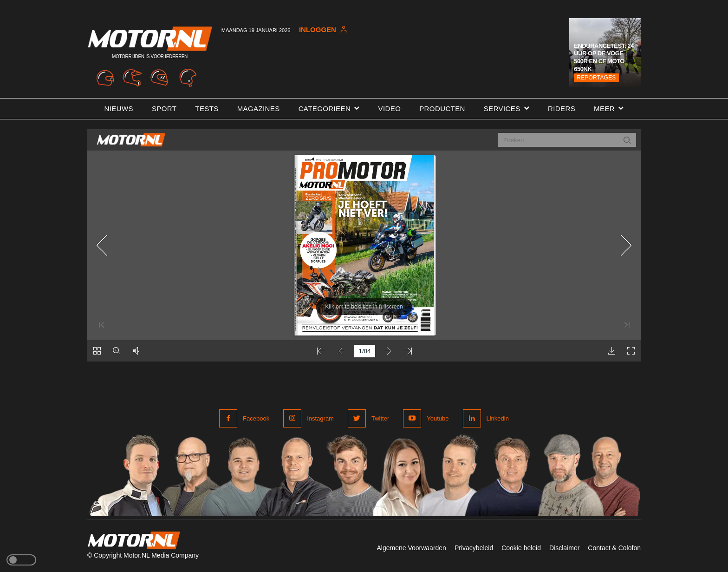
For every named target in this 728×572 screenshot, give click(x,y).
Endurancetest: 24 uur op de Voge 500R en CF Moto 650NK (604, 58)
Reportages (596, 78)
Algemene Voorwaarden (411, 548)
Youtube (438, 418)
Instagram (320, 418)
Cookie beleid (521, 548)
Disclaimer (564, 548)
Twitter (380, 418)
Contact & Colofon (614, 548)
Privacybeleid (474, 548)
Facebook (256, 418)
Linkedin (498, 418)
